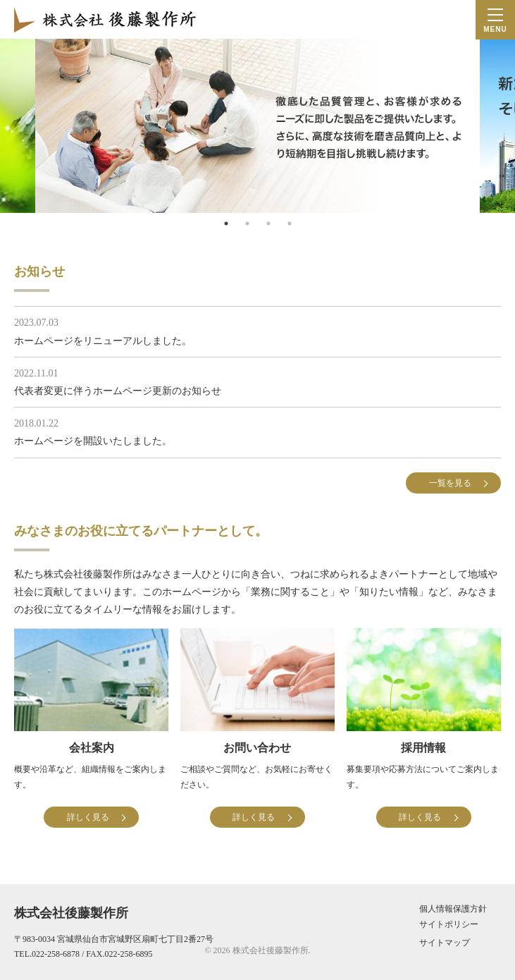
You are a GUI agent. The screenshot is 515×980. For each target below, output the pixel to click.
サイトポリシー (449, 924)
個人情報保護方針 (453, 909)
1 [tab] (226, 223)
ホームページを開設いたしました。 (93, 441)
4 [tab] (290, 223)
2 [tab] (247, 223)
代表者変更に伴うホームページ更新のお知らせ (118, 391)
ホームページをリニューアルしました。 (103, 341)
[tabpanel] (257, 126)
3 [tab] (268, 223)
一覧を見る (450, 483)
